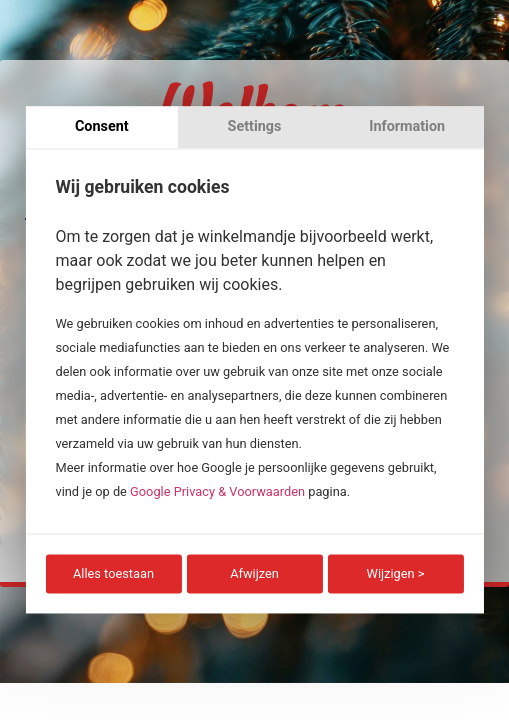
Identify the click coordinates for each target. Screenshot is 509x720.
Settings (255, 126)
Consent (102, 126)
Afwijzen (254, 573)
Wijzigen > (396, 573)
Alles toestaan (113, 573)
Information (407, 126)
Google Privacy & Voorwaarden (217, 491)
